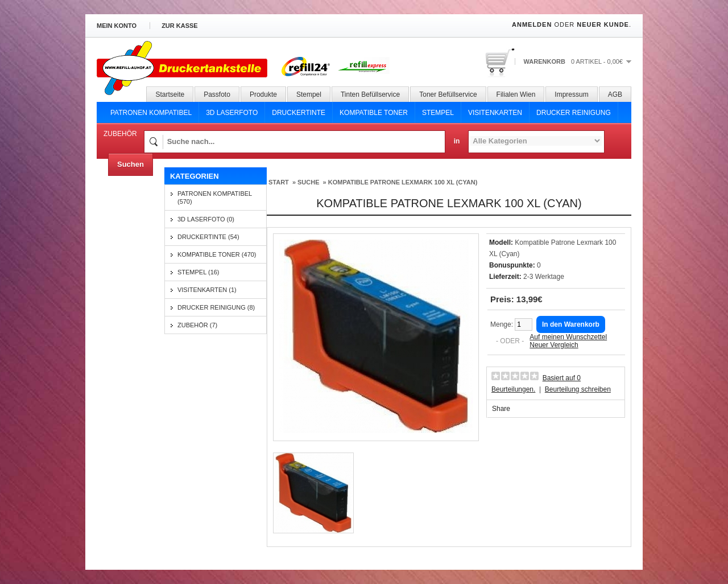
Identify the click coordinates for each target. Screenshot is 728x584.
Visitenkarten (495, 113)
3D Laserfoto (232, 113)
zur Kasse (180, 26)
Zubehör (120, 134)
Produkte (263, 94)
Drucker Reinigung (574, 113)
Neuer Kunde (603, 24)
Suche (309, 182)
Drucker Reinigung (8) (216, 307)
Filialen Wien (516, 94)
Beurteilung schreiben (578, 389)
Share (501, 409)
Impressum (571, 94)
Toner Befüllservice (448, 94)
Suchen (131, 164)
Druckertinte (299, 113)
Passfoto (217, 94)
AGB (615, 94)
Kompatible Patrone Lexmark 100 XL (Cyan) (403, 182)
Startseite (170, 94)
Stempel (309, 94)
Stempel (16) (198, 272)
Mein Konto (117, 26)
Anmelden (532, 24)
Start (279, 182)
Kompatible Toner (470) (217, 254)
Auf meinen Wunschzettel (568, 337)
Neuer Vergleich (554, 345)
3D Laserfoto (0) (206, 219)
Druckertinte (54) (208, 237)
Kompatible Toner (374, 113)
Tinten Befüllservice (370, 94)
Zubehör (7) (197, 325)
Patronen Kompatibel (151, 113)
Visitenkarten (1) (207, 290)
